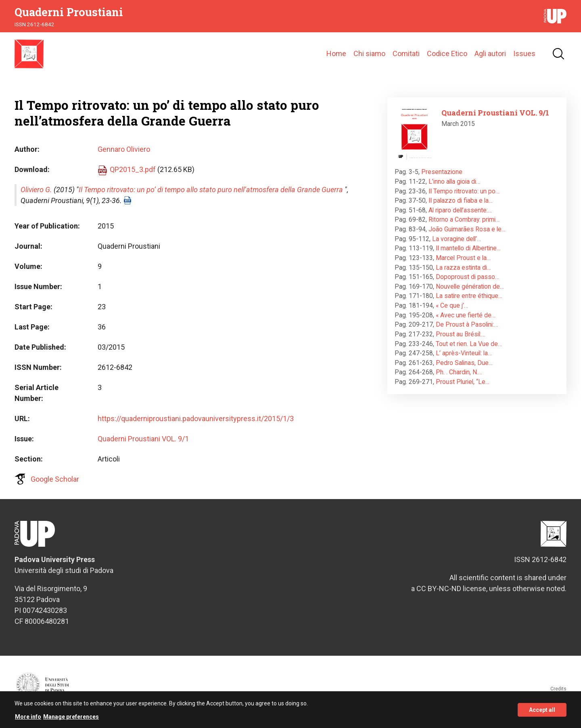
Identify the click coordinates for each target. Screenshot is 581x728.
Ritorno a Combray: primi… (464, 225)
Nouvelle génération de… (470, 292)
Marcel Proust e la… (463, 263)
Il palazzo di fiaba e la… (461, 206)
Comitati (406, 56)
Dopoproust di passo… (467, 282)
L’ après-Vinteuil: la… (464, 358)
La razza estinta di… (463, 273)
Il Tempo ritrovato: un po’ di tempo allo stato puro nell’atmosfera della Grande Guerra (211, 195)
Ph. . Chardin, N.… (459, 378)
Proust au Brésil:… (461, 339)
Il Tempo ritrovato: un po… (464, 196)
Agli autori (490, 56)
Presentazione (442, 177)
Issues (524, 56)
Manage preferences (71, 717)
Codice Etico (447, 56)
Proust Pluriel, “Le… (463, 387)
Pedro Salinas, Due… (464, 368)
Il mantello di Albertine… (468, 254)
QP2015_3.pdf (133, 175)
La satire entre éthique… (469, 301)
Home (336, 56)
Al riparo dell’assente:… (460, 215)
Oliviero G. (36, 195)
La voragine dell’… (457, 244)
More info (28, 717)
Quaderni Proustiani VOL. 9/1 (143, 444)
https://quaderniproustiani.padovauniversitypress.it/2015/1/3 (196, 424)
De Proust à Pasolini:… (467, 330)
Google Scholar (55, 484)
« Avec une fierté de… (466, 320)
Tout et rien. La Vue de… (469, 349)
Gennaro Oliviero (124, 154)
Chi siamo (369, 56)
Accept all (542, 710)
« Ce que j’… (452, 311)
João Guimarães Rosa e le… (467, 234)
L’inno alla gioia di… (454, 187)
